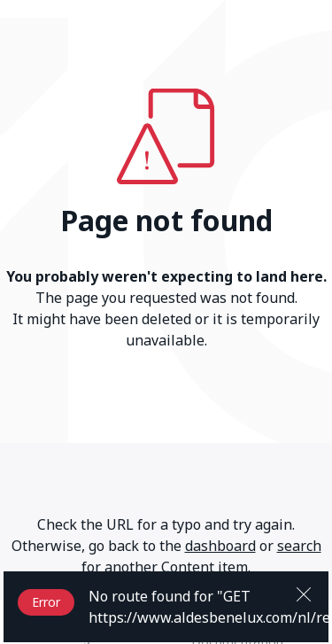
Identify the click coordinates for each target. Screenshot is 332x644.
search (299, 546)
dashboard (220, 546)
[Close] (304, 593)
